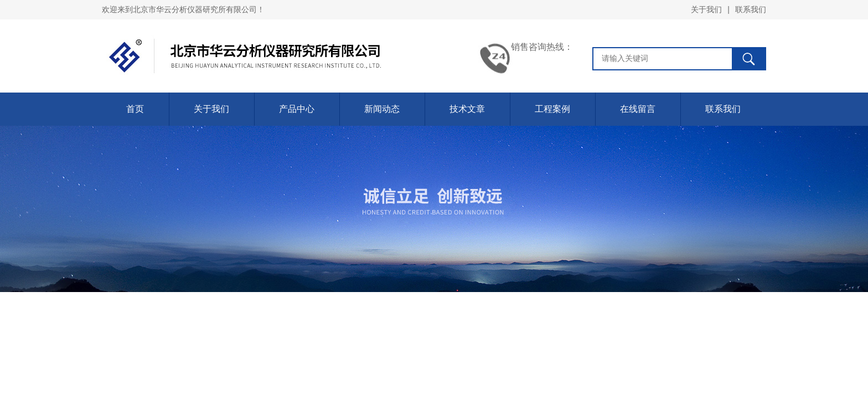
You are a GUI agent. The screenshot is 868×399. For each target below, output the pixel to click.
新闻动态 (382, 109)
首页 (135, 109)
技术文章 (467, 109)
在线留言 (638, 109)
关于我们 (706, 9)
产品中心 (297, 109)
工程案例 (552, 109)
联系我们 (751, 9)
